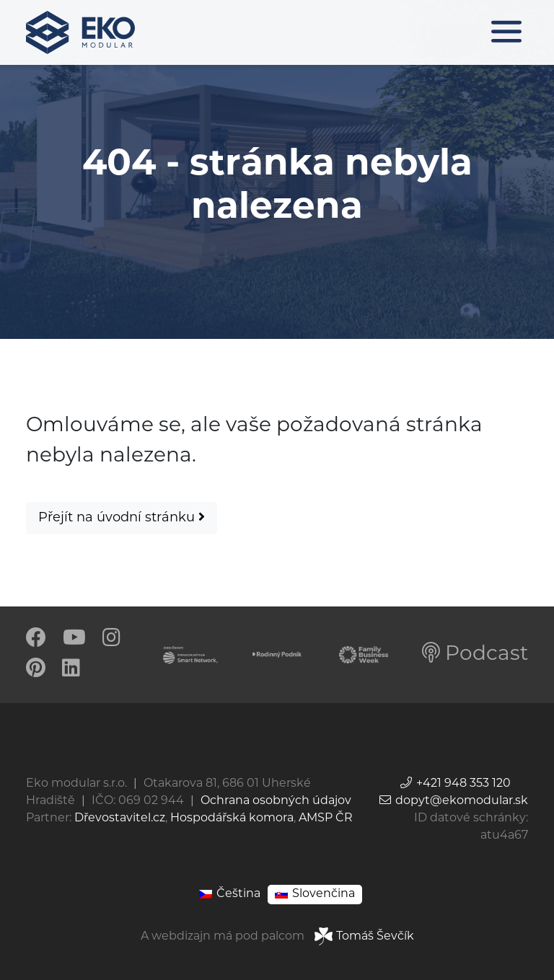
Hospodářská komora (232, 818)
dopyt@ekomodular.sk (453, 801)
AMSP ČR (326, 818)
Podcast (475, 655)
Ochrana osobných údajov (276, 801)
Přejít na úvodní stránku (122, 517)
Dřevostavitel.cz (120, 818)
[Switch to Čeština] (230, 895)
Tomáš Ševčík (364, 937)
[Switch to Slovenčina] (315, 895)
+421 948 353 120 (455, 784)
